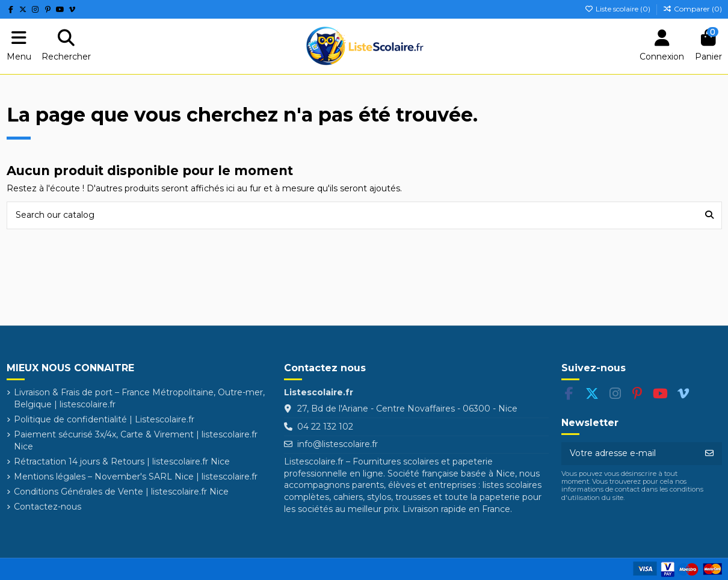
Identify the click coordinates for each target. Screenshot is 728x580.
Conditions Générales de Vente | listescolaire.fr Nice (121, 492)
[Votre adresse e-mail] (629, 454)
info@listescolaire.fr (338, 444)
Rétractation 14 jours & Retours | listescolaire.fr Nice (122, 461)
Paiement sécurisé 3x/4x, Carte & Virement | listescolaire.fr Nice (136, 440)
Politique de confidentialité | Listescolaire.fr (104, 419)
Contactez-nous (48, 507)
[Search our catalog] (709, 215)
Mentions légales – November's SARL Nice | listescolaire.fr (136, 477)
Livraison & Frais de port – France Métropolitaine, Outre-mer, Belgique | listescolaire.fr (139, 398)
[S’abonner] (709, 454)
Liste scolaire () (618, 9)
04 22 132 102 (325, 427)
